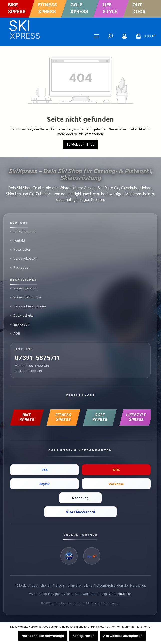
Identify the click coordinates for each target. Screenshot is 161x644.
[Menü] (96, 36)
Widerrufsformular (26, 295)
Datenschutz (22, 314)
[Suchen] (110, 36)
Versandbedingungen (29, 305)
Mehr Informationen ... (136, 627)
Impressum (20, 323)
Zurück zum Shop (80, 145)
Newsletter (21, 247)
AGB (15, 332)
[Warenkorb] (144, 36)
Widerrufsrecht (24, 286)
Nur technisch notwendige (43, 636)
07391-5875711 (38, 357)
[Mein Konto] (124, 36)
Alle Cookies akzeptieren (123, 636)
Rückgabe (20, 266)
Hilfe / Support (23, 229)
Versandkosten (24, 256)
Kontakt (18, 238)
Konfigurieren (84, 636)
